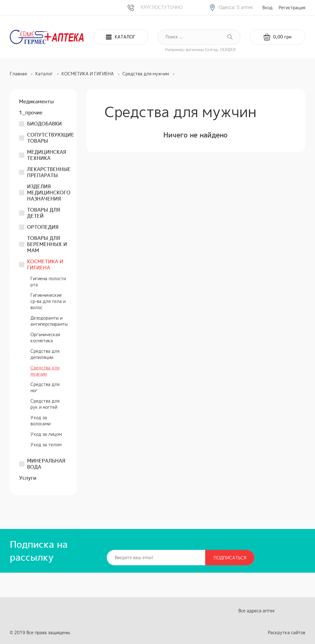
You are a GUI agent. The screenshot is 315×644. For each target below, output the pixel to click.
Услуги (28, 478)
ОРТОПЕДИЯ (43, 227)
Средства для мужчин (45, 371)
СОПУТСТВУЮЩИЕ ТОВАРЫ (51, 138)
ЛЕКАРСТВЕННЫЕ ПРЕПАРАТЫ (49, 172)
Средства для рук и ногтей (45, 404)
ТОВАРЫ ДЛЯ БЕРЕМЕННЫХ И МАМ (47, 244)
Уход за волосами (40, 421)
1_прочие (31, 113)
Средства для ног (45, 387)
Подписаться (230, 558)
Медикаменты (36, 101)
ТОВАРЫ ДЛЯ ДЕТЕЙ (44, 213)
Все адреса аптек (257, 611)
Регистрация (292, 8)
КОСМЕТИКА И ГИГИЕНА (45, 264)
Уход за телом (46, 445)
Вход (267, 8)
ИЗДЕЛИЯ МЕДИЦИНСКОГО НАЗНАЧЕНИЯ (49, 193)
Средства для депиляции (45, 354)
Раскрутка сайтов (287, 632)
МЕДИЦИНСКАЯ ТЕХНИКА (47, 155)
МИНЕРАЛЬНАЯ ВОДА (46, 464)
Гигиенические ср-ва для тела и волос (48, 301)
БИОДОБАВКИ (44, 124)
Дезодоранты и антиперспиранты (49, 321)
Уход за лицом (46, 434)
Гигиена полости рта (48, 282)
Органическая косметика (45, 338)
